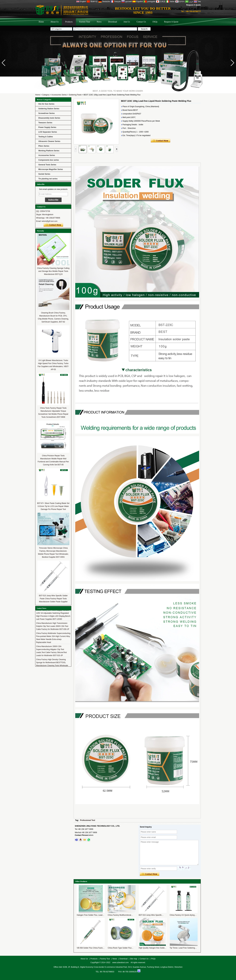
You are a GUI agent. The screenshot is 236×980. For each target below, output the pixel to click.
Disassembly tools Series (49, 118)
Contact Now (53, 225)
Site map (134, 959)
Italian (172, 2)
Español (139, 2)
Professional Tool (88, 820)
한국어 (182, 2)
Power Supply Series (47, 127)
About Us (54, 22)
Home (41, 22)
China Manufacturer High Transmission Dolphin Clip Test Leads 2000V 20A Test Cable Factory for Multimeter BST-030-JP (53, 628)
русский (128, 2)
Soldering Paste (75, 95)
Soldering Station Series (49, 109)
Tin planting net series (48, 179)
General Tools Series (47, 165)
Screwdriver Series (47, 113)
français (118, 2)
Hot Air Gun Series (46, 104)
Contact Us (141, 22)
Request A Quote (194, 5)
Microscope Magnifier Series (51, 169)
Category (46, 95)
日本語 (163, 2)
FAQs (155, 22)
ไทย (199, 2)
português (151, 2)
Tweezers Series (45, 123)
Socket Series (44, 174)
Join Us (127, 22)
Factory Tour (85, 22)
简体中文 (94, 2)
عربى (191, 2)
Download (112, 22)
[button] (232, 63)
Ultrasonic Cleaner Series (49, 141)
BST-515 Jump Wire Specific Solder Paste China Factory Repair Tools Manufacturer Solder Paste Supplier (53, 599)
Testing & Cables (46, 137)
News (99, 22)
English (83, 2)
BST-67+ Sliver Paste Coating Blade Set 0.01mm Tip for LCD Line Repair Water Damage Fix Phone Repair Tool (53, 506)
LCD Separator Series (48, 132)
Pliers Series (44, 146)
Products (69, 22)
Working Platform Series (49, 151)
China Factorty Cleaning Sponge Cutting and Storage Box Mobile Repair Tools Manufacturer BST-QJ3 (53, 271)
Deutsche (106, 2)
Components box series (49, 160)
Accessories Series (59, 95)
